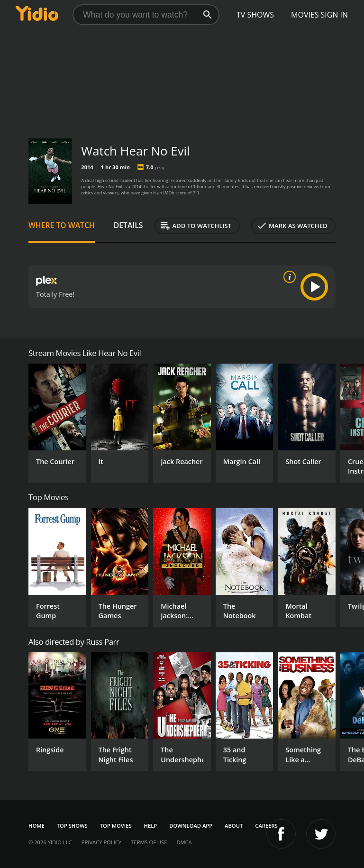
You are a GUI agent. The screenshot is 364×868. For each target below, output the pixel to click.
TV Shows (255, 15)
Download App (191, 826)
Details (128, 225)
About (234, 826)
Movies (305, 15)
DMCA (184, 842)
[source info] (288, 277)
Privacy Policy (101, 842)
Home (36, 826)
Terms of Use (149, 842)
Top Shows (72, 826)
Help (151, 826)
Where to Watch (62, 225)
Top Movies (116, 826)
